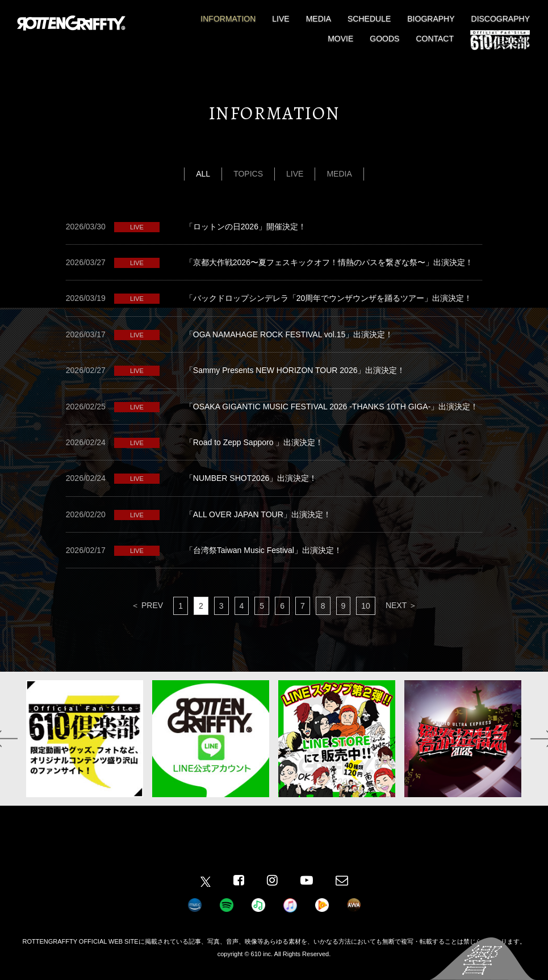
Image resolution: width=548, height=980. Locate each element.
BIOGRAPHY (431, 19)
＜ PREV (147, 605)
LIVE (281, 19)
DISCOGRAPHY (501, 19)
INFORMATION (228, 19)
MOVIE (340, 39)
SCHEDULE (369, 19)
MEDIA (319, 19)
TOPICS (248, 174)
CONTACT (435, 39)
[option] (85, 739)
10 (366, 606)
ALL (203, 174)
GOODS (384, 39)
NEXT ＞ (401, 605)
